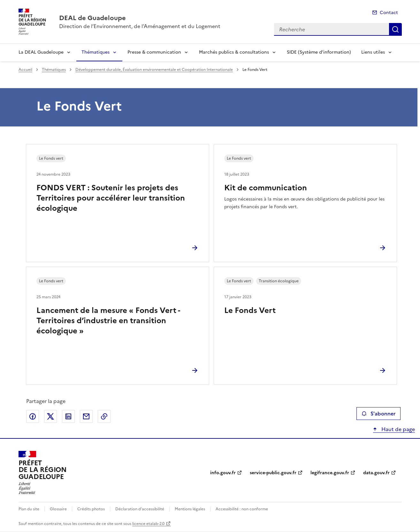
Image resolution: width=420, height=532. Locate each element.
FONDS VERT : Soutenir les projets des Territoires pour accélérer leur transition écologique (111, 198)
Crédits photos (91, 509)
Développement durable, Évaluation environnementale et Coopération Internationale (154, 70)
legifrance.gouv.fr (330, 473)
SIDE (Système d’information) (319, 52)
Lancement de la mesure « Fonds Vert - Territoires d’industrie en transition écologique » (108, 321)
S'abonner (378, 414)
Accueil (25, 70)
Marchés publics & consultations (234, 52)
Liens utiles (373, 52)
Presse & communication (154, 52)
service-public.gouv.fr (273, 473)
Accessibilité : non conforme (242, 509)
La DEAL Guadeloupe (41, 52)
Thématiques (95, 52)
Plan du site (29, 509)
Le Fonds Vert (250, 310)
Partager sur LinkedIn (68, 416)
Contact (389, 13)
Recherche (395, 29)
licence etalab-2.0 (148, 524)
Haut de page (397, 429)
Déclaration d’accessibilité (140, 509)
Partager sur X (50, 416)
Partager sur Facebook (33, 416)
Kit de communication (266, 188)
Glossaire (58, 509)
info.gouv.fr (223, 473)
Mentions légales (190, 509)
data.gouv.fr (376, 473)
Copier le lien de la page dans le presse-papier (104, 416)
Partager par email (86, 416)
